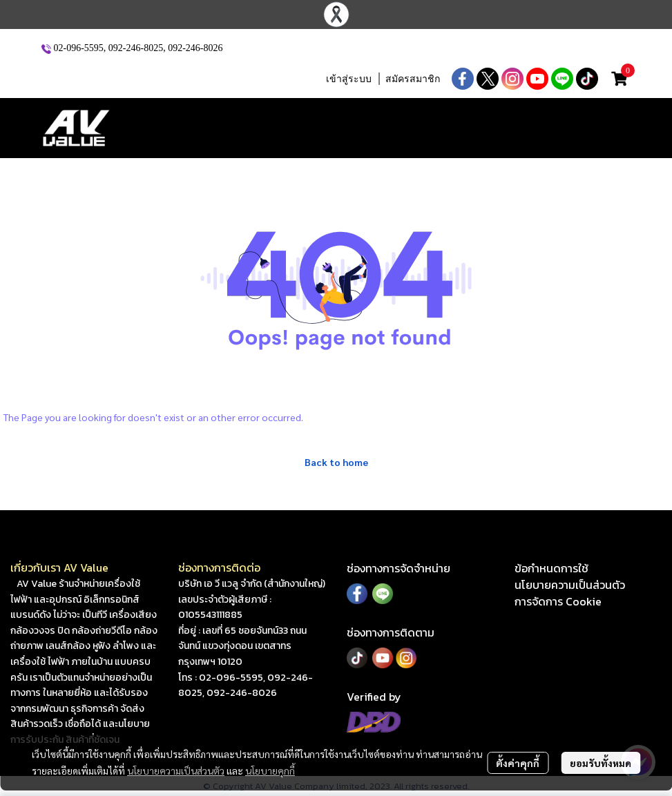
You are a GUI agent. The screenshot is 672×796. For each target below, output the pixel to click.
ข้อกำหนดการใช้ (551, 568)
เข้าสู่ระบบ (349, 79)
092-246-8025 (136, 48)
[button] (228, 79)
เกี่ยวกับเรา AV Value (59, 567)
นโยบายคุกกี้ (270, 770)
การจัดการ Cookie (558, 601)
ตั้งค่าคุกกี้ (518, 763)
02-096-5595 (79, 48)
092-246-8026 (195, 48)
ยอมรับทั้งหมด (601, 763)
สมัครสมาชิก (413, 79)
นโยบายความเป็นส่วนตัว (176, 770)
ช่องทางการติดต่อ (219, 567)
